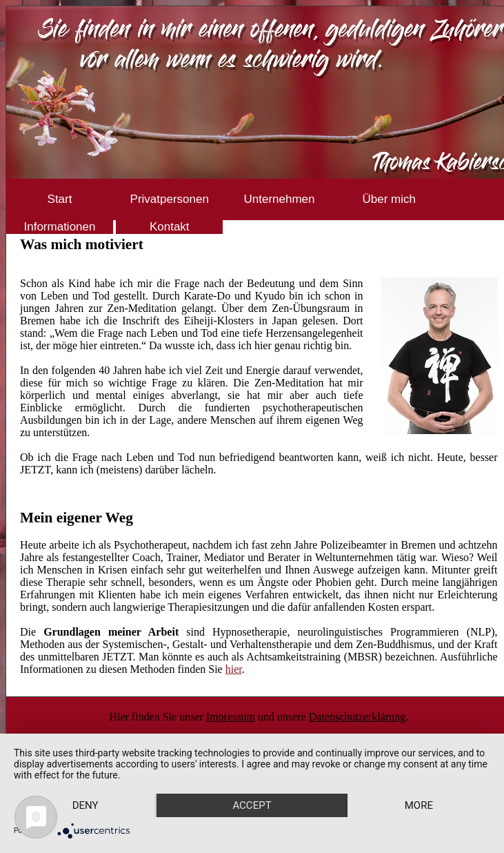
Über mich (389, 199)
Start (60, 199)
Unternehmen (279, 199)
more (419, 805)
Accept (252, 805)
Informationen (60, 227)
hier (234, 669)
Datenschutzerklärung (357, 717)
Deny (85, 805)
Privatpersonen (170, 199)
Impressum (231, 717)
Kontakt (170, 227)
